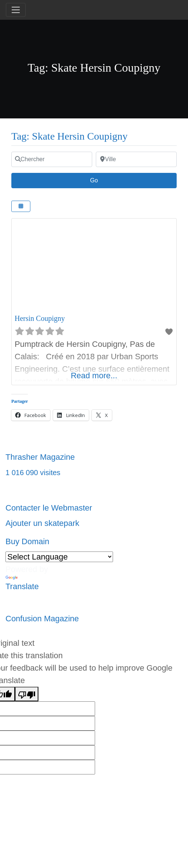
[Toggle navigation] (16, 10)
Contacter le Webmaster (49, 508)
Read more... (94, 376)
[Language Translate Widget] (59, 557)
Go (98, 179)
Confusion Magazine (42, 619)
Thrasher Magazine (40, 457)
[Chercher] (52, 159)
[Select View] (21, 206)
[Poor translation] (27, 694)
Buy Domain (27, 541)
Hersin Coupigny (40, 318)
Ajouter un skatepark (42, 523)
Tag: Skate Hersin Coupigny (69, 136)
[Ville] (136, 159)
